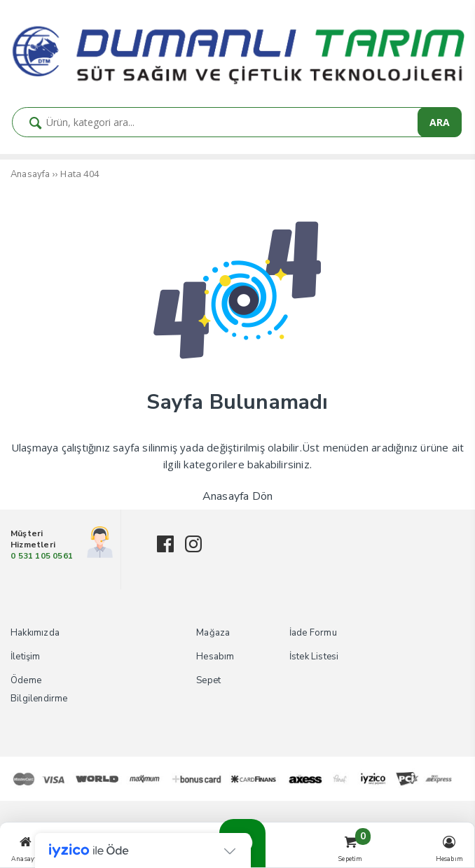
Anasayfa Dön (238, 496)
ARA (440, 122)
